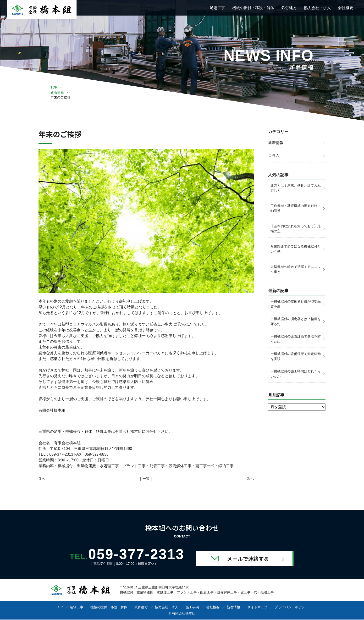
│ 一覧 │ (146, 479)
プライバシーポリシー (291, 608)
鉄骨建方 (289, 8)
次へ (250, 479)
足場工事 (217, 8)
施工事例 (192, 608)
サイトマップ (257, 608)
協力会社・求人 (317, 8)
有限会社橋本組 (184, 614)
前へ (42, 479)
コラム (274, 156)
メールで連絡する (252, 559)
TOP (54, 87)
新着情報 (57, 92)
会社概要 (346, 8)
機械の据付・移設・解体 (253, 8)
